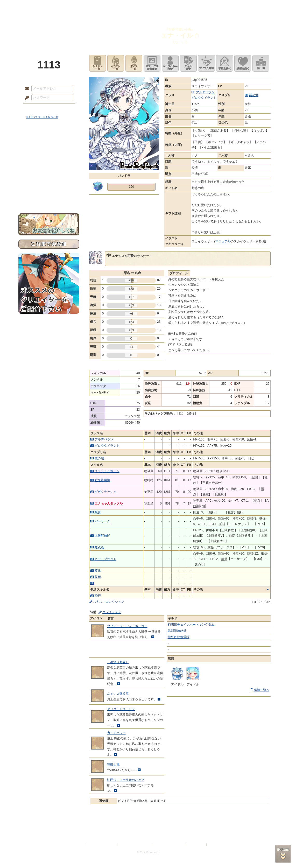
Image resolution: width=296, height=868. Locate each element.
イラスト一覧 (116, 63)
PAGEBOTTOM (283, 854)
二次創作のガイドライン (170, 845)
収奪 (98, 577)
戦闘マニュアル (49, 180)
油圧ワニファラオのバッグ (126, 780)
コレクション (112, 612)
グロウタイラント (204, 98)
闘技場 (259, 6)
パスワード (26, 98)
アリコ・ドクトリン (121, 709)
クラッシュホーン (107, 471)
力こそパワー (116, 733)
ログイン (36, 109)
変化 (98, 571)
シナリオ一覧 (98, 63)
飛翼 (98, 512)
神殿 (74, 6)
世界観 (49, 141)
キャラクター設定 (170, 63)
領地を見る (261, 63)
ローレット (111, 6)
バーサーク (102, 521)
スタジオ (185, 6)
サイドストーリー (49, 150)
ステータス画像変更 (152, 63)
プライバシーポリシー (102, 845)
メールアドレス (26, 89)
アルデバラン (205, 92)
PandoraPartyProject (49, 29)
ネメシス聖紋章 (118, 694)
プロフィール (179, 273)
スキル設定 (188, 63)
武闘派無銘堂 (177, 631)
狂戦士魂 (113, 765)
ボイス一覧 (134, 63)
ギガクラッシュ (105, 492)
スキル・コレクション (109, 602)
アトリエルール (49, 174)
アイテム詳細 (206, 63)
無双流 (99, 547)
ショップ (222, 6)
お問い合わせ (49, 197)
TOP (37, 6)
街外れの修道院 (179, 637)
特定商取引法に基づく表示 (136, 845)
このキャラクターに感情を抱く (243, 63)
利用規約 (80, 845)
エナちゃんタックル (109, 503)
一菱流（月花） (118, 662)
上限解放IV (102, 536)
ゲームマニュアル (49, 160)
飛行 (98, 596)
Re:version (215, 845)
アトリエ (148, 6)
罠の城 (254, 95)
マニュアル (223, 241)
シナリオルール (49, 167)
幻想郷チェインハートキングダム (191, 625)
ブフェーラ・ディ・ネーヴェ (127, 626)
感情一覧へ (262, 690)
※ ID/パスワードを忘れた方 (42, 117)
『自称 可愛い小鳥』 (180, 30)
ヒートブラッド (105, 559)
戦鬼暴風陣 (102, 480)
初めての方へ (49, 188)
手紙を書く (225, 63)
